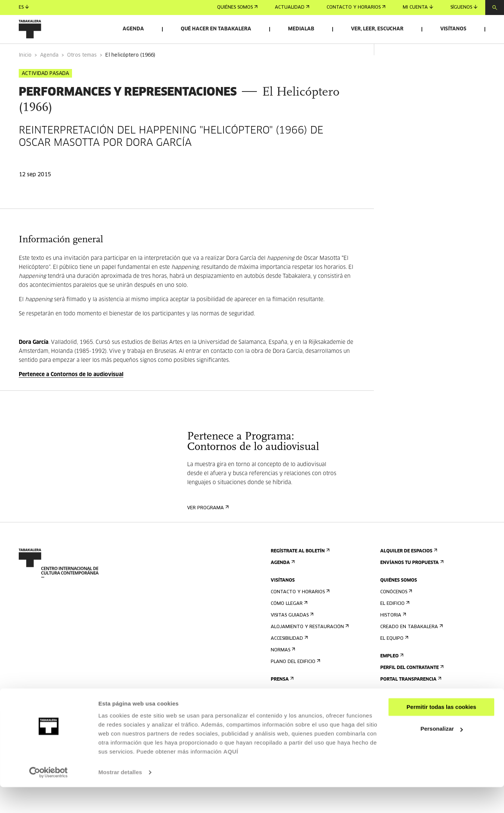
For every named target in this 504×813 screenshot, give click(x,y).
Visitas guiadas (291, 634)
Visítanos (453, 29)
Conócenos (395, 611)
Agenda (133, 29)
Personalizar (442, 755)
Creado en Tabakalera (411, 646)
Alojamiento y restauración (309, 646)
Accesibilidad (289, 658)
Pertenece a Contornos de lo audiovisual (71, 394)
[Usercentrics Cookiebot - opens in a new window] (49, 798)
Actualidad (292, 7)
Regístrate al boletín (299, 570)
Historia (392, 634)
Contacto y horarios (356, 7)
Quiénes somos (237, 7)
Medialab (301, 29)
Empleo (391, 675)
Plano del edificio (295, 681)
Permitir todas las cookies (441, 733)
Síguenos (464, 7)
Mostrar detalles (120, 798)
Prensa (281, 698)
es (24, 7)
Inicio (25, 74)
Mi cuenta (418, 7)
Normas (282, 669)
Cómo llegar (288, 623)
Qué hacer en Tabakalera (216, 29)
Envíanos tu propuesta (411, 582)
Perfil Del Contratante (411, 687)
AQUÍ (231, 778)
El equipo (394, 658)
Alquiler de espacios (408, 570)
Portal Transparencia (410, 698)
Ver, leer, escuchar (377, 29)
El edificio (394, 623)
